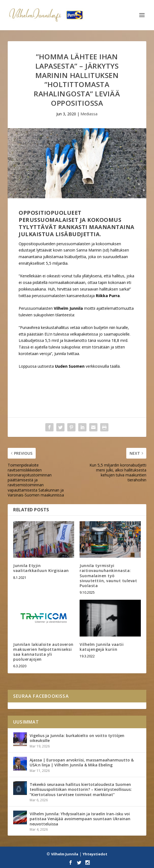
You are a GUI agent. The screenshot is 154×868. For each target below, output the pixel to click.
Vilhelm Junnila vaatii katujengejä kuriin (102, 647)
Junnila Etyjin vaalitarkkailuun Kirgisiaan (41, 568)
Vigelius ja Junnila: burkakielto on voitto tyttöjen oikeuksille (77, 738)
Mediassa (89, 114)
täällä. (115, 366)
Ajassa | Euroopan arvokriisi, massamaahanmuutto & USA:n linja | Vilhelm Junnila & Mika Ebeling (82, 762)
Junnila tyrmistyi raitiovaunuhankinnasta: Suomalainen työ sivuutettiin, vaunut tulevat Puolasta (108, 576)
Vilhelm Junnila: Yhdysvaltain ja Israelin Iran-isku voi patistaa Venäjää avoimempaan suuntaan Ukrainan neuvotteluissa (80, 819)
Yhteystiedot (95, 854)
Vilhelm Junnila (65, 854)
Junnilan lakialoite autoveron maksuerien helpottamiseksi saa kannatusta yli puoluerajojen (43, 652)
